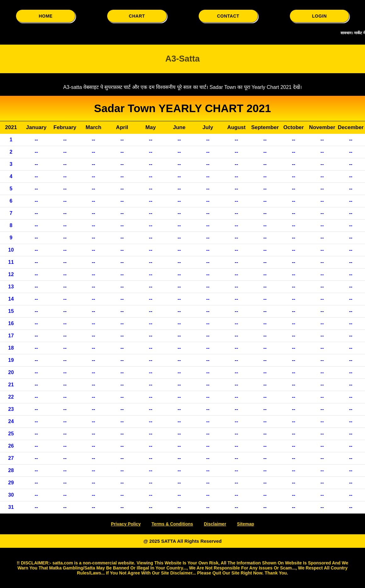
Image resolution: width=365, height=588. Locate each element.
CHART (137, 16)
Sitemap (246, 524)
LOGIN (319, 16)
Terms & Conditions (172, 524)
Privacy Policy (126, 524)
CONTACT (228, 16)
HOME (46, 16)
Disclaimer (215, 524)
